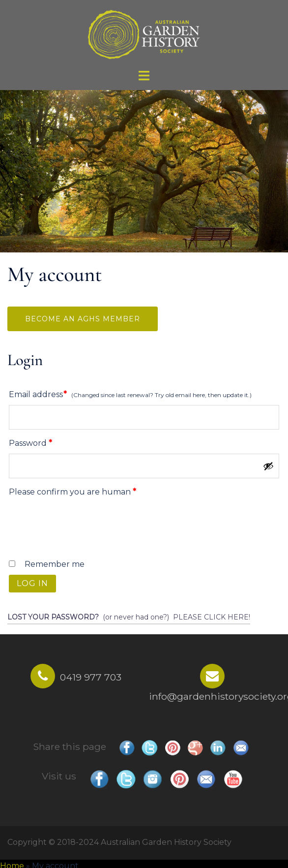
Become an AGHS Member (83, 319)
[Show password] (268, 466)
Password (49, 442)
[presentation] (82, 526)
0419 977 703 (91, 677)
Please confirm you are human (72, 492)
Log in (32, 583)
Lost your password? (53, 617)
